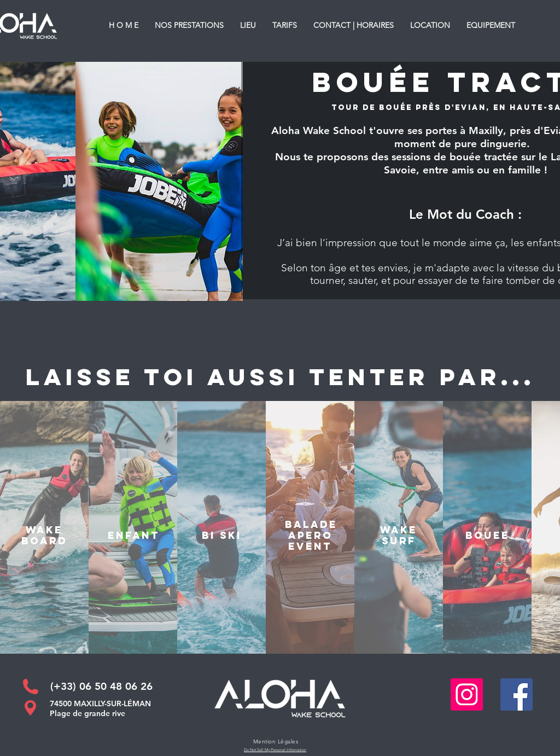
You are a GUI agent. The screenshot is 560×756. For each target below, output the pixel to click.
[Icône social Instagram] (467, 694)
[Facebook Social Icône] (517, 694)
